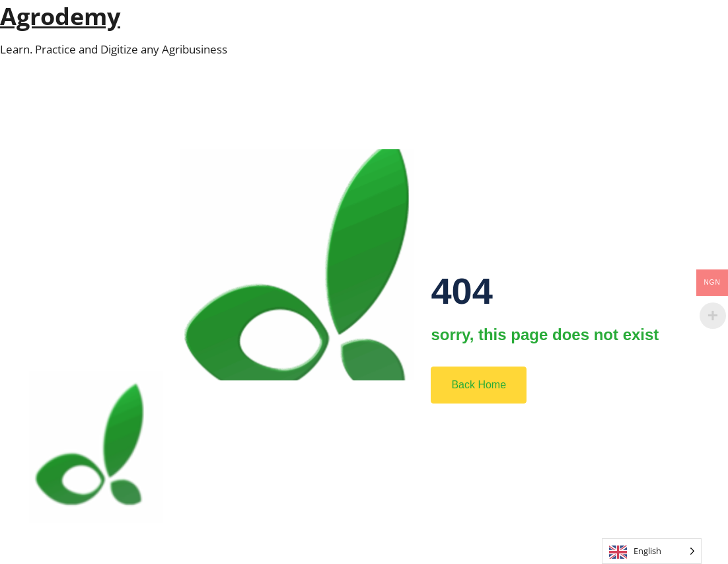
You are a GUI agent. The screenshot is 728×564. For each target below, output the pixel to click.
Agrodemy (60, 16)
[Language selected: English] (652, 551)
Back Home (479, 385)
